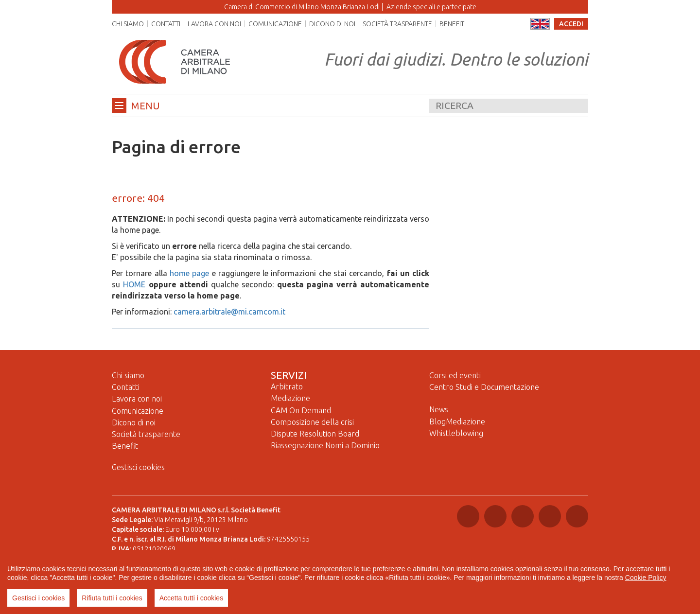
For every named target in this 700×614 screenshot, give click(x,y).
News (439, 409)
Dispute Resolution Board (315, 434)
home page (189, 273)
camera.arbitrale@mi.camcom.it (229, 312)
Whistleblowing (456, 433)
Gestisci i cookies (38, 598)
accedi (571, 24)
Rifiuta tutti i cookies (112, 598)
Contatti (166, 24)
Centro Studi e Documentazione (484, 387)
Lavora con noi (214, 24)
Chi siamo (128, 24)
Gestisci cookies (138, 467)
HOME (134, 284)
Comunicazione (275, 24)
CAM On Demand (301, 410)
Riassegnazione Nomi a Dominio (325, 445)
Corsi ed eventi (455, 375)
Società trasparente (397, 24)
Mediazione (290, 398)
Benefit (452, 24)
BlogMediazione (457, 421)
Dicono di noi (332, 24)
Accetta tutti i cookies (192, 598)
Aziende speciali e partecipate (431, 7)
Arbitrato (287, 386)
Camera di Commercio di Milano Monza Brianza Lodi (302, 7)
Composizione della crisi (312, 422)
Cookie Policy (646, 578)
